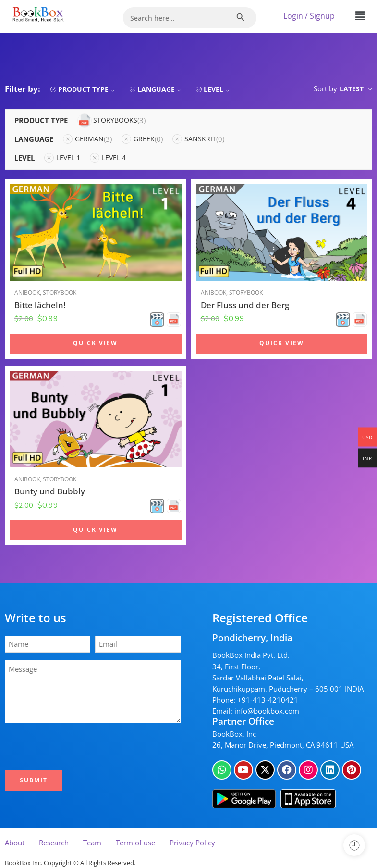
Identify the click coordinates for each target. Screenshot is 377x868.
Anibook (27, 293)
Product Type (88, 89)
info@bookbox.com (267, 711)
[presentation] (80, 747)
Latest (352, 89)
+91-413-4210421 (268, 700)
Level (218, 89)
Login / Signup (309, 16)
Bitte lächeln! (40, 305)
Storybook (60, 293)
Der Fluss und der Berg (245, 305)
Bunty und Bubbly (50, 491)
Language (160, 89)
